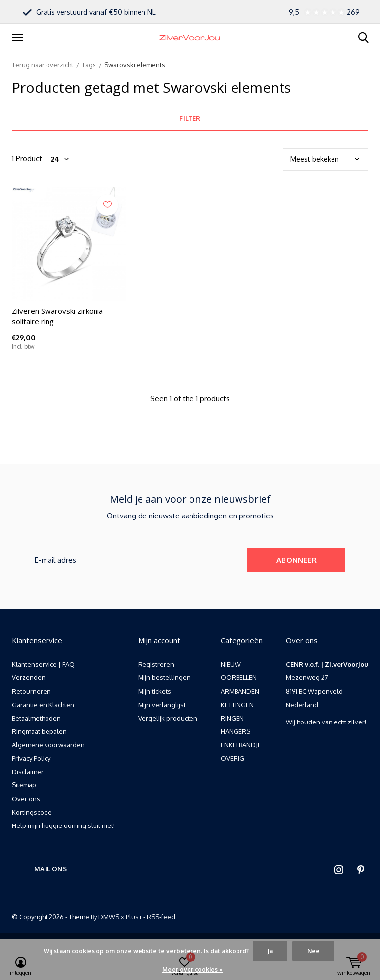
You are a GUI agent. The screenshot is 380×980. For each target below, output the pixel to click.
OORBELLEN (239, 677)
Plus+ (134, 917)
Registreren (156, 664)
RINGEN (232, 718)
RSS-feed (161, 917)
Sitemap (24, 785)
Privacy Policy (31, 758)
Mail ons (50, 869)
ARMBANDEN (240, 691)
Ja (270, 951)
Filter (190, 118)
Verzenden (29, 677)
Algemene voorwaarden (48, 745)
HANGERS (236, 731)
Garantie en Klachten (43, 705)
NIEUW (231, 664)
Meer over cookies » (192, 969)
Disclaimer (28, 772)
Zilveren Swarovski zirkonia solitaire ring (57, 316)
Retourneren (31, 691)
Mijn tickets (155, 691)
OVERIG (233, 758)
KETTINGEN (237, 705)
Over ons (26, 799)
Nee (313, 951)
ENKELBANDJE (241, 745)
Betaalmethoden (36, 718)
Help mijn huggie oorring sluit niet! (63, 825)
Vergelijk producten (168, 718)
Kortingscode (32, 812)
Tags (89, 65)
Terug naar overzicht (43, 65)
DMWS (109, 917)
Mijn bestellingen (164, 677)
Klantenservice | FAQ (43, 664)
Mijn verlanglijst (162, 705)
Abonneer (296, 560)
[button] (19, 38)
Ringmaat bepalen (39, 731)
